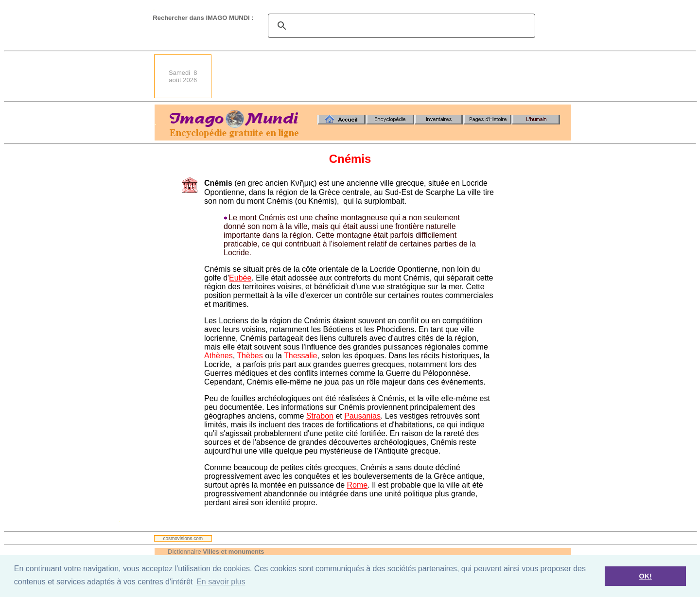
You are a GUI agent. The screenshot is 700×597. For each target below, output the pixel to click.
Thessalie (300, 356)
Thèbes (250, 356)
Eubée (240, 278)
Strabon (320, 416)
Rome (358, 485)
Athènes (219, 356)
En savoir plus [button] (221, 582)
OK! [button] (645, 576)
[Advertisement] (394, 76)
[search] (400, 26)
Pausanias (362, 416)
